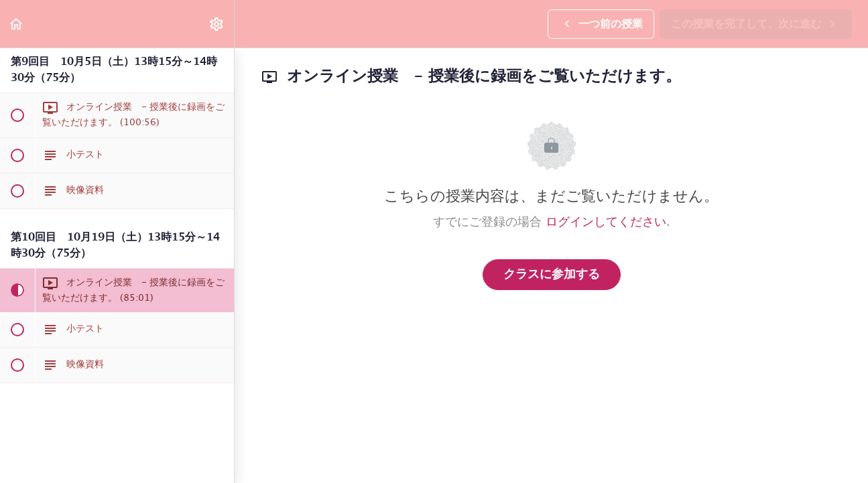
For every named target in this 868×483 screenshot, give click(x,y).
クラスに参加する (552, 275)
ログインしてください (606, 222)
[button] (17, 24)
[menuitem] (217, 24)
